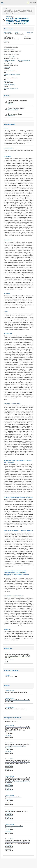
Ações (5, 8)
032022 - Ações (20, 34)
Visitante (31, 3)
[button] (18, 102)
